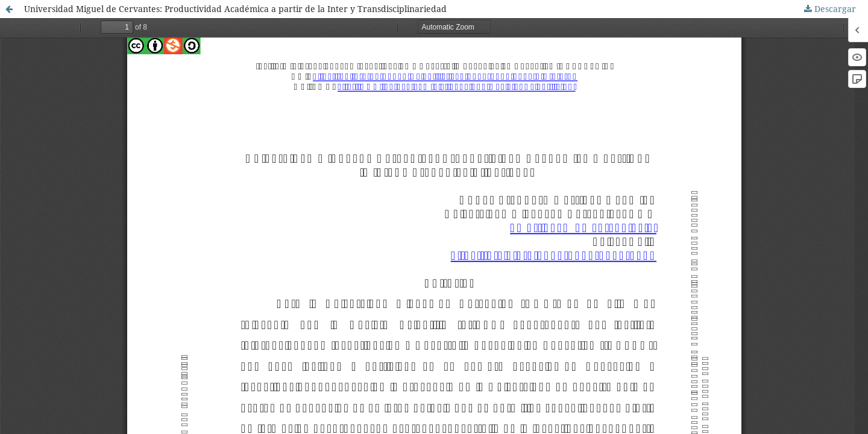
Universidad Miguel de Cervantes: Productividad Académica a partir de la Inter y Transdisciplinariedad (235, 9)
